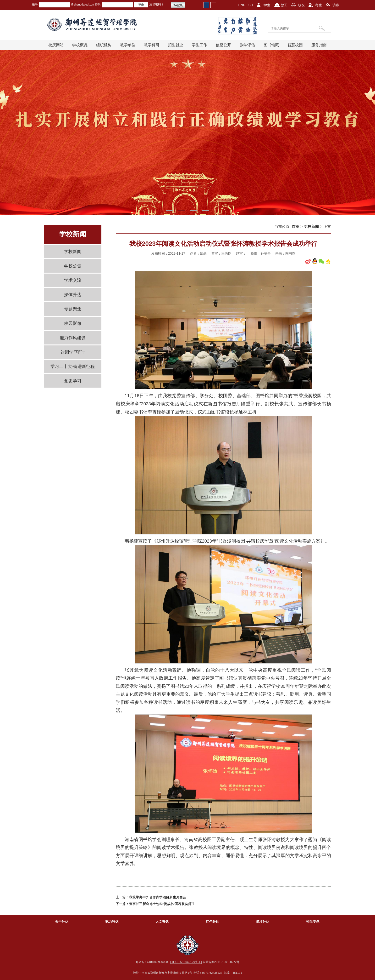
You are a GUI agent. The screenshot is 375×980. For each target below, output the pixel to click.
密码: (98, 5)
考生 (319, 5)
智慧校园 (295, 45)
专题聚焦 (73, 309)
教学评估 (247, 45)
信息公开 (223, 45)
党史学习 (73, 381)
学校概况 (80, 45)
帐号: (35, 5)
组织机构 (104, 45)
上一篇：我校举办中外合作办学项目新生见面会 (151, 897)
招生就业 (176, 45)
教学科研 (152, 45)
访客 (336, 5)
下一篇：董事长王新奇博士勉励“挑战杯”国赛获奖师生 (155, 904)
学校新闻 (73, 252)
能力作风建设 (73, 338)
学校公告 (73, 266)
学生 (267, 5)
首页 (296, 226)
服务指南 (319, 45)
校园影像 (73, 323)
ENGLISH (246, 5)
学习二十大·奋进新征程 (73, 367)
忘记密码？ (157, 5)
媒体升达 (73, 295)
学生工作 (199, 45)
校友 (301, 5)
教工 (284, 5)
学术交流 (73, 280)
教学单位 (128, 45)
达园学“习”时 (73, 352)
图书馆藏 (271, 45)
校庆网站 (56, 45)
